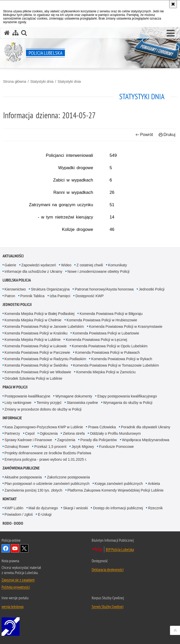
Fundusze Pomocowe (117, 447)
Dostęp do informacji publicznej (118, 508)
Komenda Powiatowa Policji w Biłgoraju (111, 314)
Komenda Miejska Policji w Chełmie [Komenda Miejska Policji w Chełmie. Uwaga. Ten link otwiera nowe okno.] (33, 320)
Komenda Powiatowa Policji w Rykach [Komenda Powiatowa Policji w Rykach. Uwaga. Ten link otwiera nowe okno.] (122, 359)
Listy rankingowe (18, 403)
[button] (171, 33)
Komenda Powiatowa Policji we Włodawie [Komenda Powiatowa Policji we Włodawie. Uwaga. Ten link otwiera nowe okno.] (38, 372)
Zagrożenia (66, 440)
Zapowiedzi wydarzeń (39, 265)
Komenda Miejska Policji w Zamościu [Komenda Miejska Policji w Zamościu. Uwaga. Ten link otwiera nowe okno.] (106, 372)
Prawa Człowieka (102, 427)
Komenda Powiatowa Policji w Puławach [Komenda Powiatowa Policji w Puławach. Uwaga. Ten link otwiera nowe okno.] (108, 352)
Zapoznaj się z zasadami (18, 580)
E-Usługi (45, 514)
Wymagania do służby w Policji (128, 403)
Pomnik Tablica (32, 296)
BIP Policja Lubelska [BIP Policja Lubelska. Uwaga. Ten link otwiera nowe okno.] (120, 549)
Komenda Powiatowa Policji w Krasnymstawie (126, 326)
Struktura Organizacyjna (50, 289)
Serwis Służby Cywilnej (108, 606)
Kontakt (10, 499)
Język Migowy (83, 447)
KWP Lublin (14, 508)
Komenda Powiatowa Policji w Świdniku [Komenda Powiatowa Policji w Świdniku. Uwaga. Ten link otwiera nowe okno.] (36, 365)
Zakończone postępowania (68, 477)
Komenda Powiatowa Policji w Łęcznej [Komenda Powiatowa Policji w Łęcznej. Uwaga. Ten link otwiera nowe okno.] (96, 340)
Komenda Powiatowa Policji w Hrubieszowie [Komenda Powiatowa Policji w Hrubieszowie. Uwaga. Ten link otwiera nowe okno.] (102, 320)
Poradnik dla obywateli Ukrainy (146, 427)
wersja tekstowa (12, 606)
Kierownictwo (15, 289)
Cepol (30, 433)
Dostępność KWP (90, 296)
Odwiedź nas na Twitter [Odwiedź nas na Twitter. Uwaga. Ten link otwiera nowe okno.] (24, 548)
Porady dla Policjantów (99, 440)
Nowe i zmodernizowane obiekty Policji (98, 271)
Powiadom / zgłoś (19, 514)
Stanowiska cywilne (82, 403)
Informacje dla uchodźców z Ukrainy (33, 271)
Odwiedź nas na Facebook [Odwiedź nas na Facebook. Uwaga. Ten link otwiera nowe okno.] (6, 548)
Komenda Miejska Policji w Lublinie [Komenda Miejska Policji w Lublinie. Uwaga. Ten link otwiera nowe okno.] (33, 340)
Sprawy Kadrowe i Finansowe (28, 440)
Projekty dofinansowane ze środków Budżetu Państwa (48, 453)
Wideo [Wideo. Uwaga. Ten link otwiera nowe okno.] (66, 265)
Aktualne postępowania (23, 477)
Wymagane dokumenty (74, 396)
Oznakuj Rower (17, 447)
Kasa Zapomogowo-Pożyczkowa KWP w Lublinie (44, 427)
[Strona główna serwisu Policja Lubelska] (7, 33)
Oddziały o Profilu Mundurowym (115, 433)
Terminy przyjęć (49, 403)
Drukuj (167, 135)
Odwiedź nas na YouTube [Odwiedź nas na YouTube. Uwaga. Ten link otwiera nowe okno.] (15, 548)
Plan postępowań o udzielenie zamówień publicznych (47, 484)
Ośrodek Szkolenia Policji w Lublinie (33, 378)
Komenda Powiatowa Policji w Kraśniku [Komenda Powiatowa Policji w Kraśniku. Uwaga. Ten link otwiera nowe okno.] (36, 333)
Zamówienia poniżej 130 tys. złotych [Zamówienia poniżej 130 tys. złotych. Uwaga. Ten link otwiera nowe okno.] (33, 490)
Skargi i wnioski (75, 508)
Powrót (144, 135)
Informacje (12, 418)
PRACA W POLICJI (15, 387)
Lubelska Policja (17, 280)
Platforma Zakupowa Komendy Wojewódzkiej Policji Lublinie (115, 490)
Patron (10, 296)
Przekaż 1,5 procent (50, 447)
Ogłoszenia (49, 433)
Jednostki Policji (152, 289)
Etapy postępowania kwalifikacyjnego (127, 396)
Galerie (10, 265)
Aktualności (13, 256)
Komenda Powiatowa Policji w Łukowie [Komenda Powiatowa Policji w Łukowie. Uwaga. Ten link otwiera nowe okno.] (36, 346)
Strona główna (15, 81)
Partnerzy (12, 433)
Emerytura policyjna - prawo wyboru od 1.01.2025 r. (46, 459)
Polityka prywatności (16, 587)
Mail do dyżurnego (43, 508)
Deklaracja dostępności (108, 569)
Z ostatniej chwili (90, 265)
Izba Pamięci (60, 296)
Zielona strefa (74, 433)
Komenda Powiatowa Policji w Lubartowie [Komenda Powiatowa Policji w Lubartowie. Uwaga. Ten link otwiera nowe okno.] (106, 333)
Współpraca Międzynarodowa (146, 440)
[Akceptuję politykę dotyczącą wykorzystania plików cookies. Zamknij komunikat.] (173, 4)
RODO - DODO (13, 523)
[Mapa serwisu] (15, 33)
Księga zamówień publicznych (119, 484)
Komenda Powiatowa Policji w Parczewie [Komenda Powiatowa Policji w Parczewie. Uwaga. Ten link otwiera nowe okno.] (37, 352)
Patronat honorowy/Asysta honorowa (104, 289)
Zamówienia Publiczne (21, 468)
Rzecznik (155, 508)
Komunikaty (118, 265)
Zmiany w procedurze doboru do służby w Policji (43, 409)
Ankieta (154, 484)
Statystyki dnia (42, 81)
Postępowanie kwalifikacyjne (27, 396)
